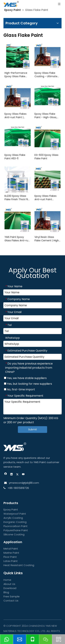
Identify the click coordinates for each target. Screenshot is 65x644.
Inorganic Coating (15, 522)
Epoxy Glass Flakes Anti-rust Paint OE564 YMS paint (45, 198)
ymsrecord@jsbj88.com (24, 483)
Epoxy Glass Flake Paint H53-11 (15, 157)
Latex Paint (11, 561)
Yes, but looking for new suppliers (28, 384)
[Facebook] (6, 474)
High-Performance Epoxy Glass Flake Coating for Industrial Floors (17, 75)
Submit (33, 429)
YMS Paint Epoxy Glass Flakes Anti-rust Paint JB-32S (17, 239)
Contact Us (11, 601)
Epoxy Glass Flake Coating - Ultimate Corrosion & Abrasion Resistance (47, 75)
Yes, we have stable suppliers (25, 378)
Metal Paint (11, 549)
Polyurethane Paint (16, 530)
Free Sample (12, 596)
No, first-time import (19, 389)
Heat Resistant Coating (19, 565)
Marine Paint (11, 553)
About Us (9, 584)
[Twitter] (17, 474)
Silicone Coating (14, 534)
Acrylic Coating (13, 518)
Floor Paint (10, 557)
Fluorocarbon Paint (16, 526)
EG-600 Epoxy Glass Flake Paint (46, 157)
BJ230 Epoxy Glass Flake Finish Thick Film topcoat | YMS (18, 198)
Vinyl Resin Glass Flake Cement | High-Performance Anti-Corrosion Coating (47, 239)
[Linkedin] (12, 474)
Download (10, 588)
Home (7, 580)
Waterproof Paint (15, 514)
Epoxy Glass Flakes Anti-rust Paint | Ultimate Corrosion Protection (16, 116)
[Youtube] (23, 474)
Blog (6, 592)
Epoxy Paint (11, 510)
